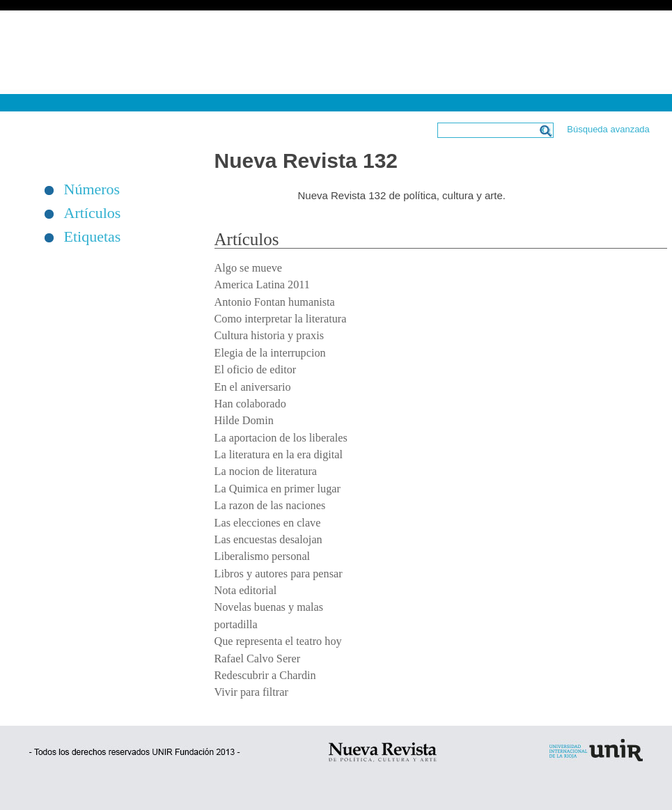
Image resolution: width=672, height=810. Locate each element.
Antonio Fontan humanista (275, 302)
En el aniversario (253, 387)
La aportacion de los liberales (281, 438)
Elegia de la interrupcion (270, 353)
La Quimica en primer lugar (278, 489)
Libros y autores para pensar (279, 574)
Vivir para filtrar (251, 692)
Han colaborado (250, 404)
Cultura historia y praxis (269, 336)
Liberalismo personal (263, 556)
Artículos (93, 213)
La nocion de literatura (266, 472)
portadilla (236, 625)
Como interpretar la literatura (281, 319)
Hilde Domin (244, 421)
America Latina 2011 (262, 285)
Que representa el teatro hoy (278, 641)
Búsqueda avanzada (608, 129)
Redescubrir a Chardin (265, 676)
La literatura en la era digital (279, 455)
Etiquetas (93, 237)
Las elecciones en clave (268, 523)
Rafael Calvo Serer (258, 659)
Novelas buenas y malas (269, 607)
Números (92, 189)
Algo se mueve (248, 268)
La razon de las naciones (270, 506)
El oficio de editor (256, 370)
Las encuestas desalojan (268, 540)
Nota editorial (246, 591)
